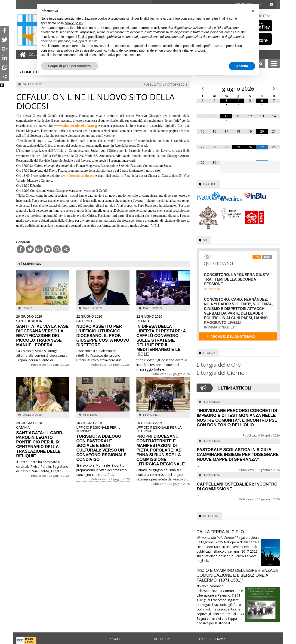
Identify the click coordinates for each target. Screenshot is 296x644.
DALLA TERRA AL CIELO (220, 532)
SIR (205, 240)
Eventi (27, 308)
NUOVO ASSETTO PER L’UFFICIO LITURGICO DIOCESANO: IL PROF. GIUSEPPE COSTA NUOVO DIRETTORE (103, 331)
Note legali (163, 639)
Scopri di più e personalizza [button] (69, 66)
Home (27, 72)
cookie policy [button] (74, 23)
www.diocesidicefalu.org (75, 125)
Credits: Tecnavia (212, 639)
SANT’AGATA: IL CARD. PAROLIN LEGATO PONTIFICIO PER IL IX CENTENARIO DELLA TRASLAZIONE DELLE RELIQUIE (43, 440)
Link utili (210, 184)
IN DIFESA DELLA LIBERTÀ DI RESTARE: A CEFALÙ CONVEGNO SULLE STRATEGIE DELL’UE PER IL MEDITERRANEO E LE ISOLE (163, 336)
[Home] (22, 55)
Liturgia (209, 353)
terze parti (112, 28)
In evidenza (91, 415)
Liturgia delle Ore (219, 364)
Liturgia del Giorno (220, 373)
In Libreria (211, 516)
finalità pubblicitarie (92, 37)
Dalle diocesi (32, 84)
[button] (253, 11)
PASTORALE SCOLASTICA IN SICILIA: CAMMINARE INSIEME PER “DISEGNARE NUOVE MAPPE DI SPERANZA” (238, 455)
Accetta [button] (242, 66)
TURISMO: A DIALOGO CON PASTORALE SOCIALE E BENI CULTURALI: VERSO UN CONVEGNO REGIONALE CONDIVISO (103, 441)
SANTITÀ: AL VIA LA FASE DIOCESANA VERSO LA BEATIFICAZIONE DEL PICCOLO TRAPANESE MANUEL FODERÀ (43, 331)
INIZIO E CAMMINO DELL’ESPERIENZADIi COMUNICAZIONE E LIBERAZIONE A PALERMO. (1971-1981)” (237, 575)
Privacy (115, 639)
